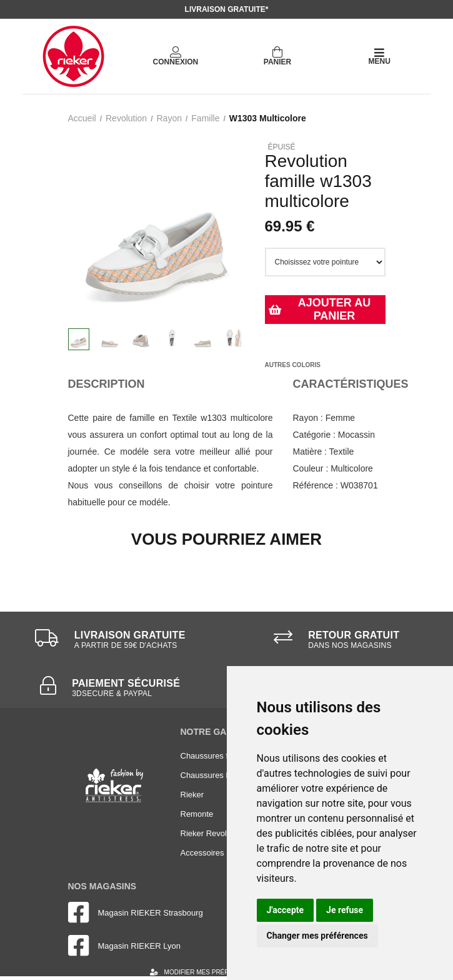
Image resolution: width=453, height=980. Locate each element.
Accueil (82, 118)
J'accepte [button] (286, 910)
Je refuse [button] (345, 910)
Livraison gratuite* (227, 9)
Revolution (126, 118)
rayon (169, 118)
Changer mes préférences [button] (317, 936)
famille (205, 118)
